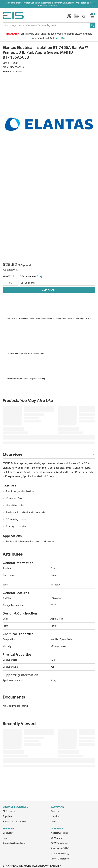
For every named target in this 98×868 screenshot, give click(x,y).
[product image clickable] (7, 176)
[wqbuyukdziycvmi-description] (58, 283)
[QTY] (11, 283)
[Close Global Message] (94, 4)
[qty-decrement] (5, 283)
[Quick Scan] (69, 16)
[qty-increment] (16, 283)
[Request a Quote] (77, 16)
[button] (49, 25)
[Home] (13, 16)
